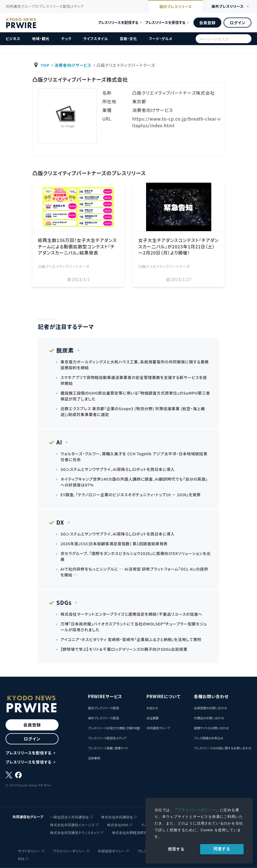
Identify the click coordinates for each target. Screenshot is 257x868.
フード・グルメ (161, 39)
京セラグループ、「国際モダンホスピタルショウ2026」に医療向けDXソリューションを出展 (136, 556)
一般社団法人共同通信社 (70, 817)
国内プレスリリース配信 (103, 708)
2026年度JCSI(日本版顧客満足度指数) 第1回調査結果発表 (114, 544)
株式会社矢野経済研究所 (131, 832)
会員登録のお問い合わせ (210, 708)
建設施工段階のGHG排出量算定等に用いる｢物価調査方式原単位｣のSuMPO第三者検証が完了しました (135, 396)
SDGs (64, 602)
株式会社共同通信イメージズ (72, 825)
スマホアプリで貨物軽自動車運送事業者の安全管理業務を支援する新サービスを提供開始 (134, 380)
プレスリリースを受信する (165, 22)
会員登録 (207, 23)
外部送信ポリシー (111, 851)
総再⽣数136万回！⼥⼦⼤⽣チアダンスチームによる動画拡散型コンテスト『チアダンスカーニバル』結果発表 (77, 246)
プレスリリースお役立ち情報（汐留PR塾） (114, 728)
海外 (227, 7)
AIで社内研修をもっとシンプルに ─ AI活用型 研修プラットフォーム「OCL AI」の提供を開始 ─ (134, 572)
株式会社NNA (118, 825)
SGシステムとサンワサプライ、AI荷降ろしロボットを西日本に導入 (118, 469)
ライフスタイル (95, 39)
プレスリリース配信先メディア (107, 738)
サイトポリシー (29, 851)
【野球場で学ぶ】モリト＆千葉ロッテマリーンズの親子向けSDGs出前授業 (124, 649)
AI (59, 442)
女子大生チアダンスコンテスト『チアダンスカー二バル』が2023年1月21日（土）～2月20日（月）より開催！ (179, 246)
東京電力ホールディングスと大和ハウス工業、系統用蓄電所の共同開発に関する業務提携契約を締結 (135, 365)
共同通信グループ (158, 728)
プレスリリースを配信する (118, 22)
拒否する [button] (176, 849)
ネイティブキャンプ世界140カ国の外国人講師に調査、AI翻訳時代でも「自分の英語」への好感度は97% (134, 482)
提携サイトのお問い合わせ (211, 728)
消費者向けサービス (73, 65)
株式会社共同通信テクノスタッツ (75, 832)
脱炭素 (65, 350)
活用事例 (94, 758)
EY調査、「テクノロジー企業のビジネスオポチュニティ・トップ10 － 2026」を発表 (131, 495)
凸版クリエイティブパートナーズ (64, 266)
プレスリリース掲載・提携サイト (108, 748)
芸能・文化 (128, 39)
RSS (21, 859)
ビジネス (13, 39)
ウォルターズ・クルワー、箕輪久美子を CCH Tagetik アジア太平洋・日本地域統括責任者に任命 (134, 457)
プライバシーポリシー (197, 810)
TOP (45, 65)
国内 (176, 7)
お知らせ (152, 708)
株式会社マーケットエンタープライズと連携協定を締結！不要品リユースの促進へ (131, 614)
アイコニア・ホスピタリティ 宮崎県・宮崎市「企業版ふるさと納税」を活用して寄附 (131, 639)
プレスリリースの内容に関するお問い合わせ (223, 748)
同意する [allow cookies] (222, 849)
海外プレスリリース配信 (103, 718)
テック (66, 39)
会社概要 (152, 718)
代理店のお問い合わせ (209, 718)
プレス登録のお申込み (208, 738)
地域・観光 (41, 39)
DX (60, 522)
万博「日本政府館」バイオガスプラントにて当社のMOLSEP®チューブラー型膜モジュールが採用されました (134, 627)
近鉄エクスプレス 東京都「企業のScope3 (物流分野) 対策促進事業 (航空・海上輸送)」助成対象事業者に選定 (133, 411)
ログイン (237, 23)
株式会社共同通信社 (117, 817)
